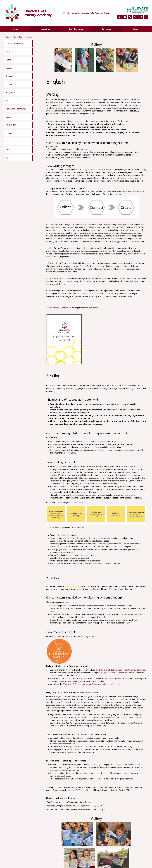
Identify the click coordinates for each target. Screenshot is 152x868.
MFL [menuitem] (7, 150)
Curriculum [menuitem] (106, 29)
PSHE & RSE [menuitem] (11, 125)
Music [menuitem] (8, 117)
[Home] (8, 37)
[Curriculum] (18, 37)
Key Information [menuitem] (76, 29)
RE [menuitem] (7, 158)
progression (122, 670)
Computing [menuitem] (10, 133)
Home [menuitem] (15, 29)
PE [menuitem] (7, 141)
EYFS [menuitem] (8, 52)
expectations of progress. (92, 684)
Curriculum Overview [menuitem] (14, 43)
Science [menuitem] (9, 76)
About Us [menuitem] (46, 29)
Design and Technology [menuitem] (16, 109)
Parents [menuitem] (137, 29)
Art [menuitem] (7, 101)
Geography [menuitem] (10, 92)
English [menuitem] (9, 68)
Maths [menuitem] (8, 60)
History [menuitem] (9, 84)
